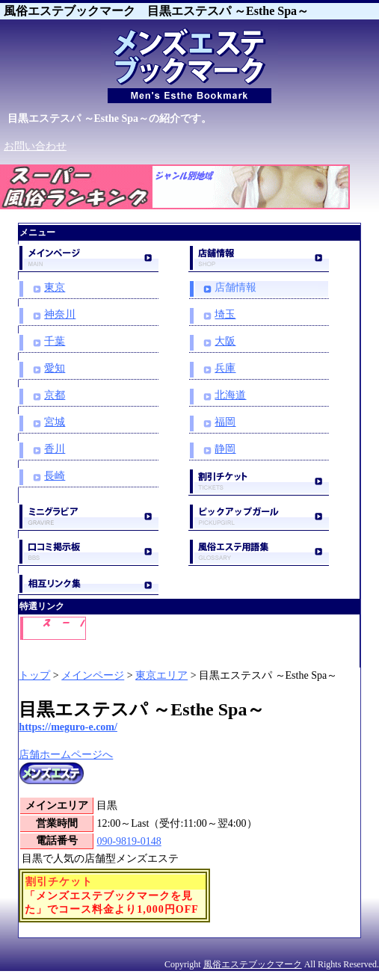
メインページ (93, 675)
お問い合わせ (35, 146)
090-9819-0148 (129, 841)
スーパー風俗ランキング (78, 216)
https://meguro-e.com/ (68, 727)
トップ (34, 675)
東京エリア (161, 675)
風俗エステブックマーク (253, 964)
